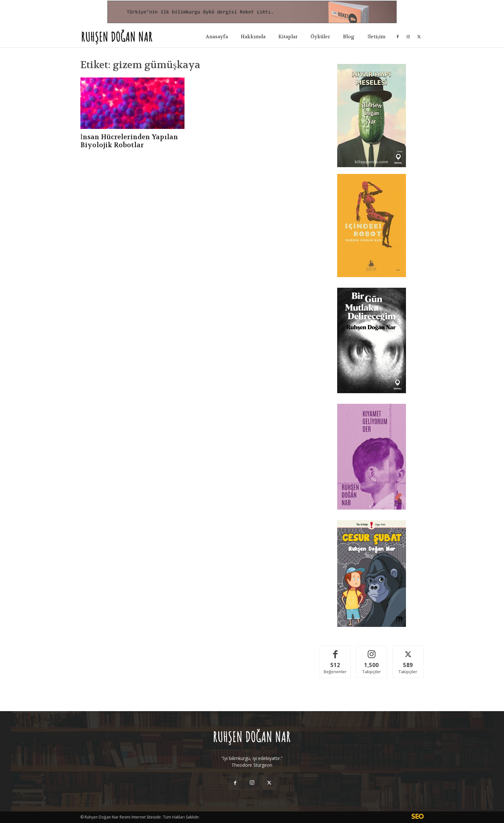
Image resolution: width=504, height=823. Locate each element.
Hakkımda (253, 37)
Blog (349, 37)
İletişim (376, 37)
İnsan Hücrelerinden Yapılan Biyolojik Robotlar (129, 141)
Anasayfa (217, 37)
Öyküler (320, 37)
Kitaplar (288, 37)
